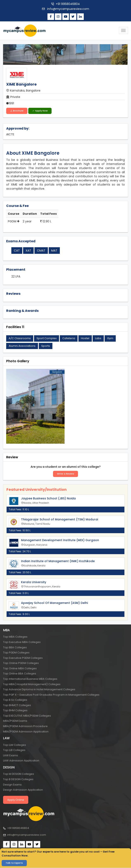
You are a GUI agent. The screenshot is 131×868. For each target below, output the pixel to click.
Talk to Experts (14, 863)
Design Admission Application (23, 790)
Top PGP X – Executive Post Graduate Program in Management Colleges (51, 695)
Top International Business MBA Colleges (30, 679)
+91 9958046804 (68, 4)
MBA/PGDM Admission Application (26, 731)
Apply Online (16, 800)
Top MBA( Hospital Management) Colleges (32, 684)
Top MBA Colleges (15, 637)
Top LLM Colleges (15, 745)
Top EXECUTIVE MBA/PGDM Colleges (27, 716)
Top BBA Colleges (15, 647)
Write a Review (65, 474)
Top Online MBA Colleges (20, 668)
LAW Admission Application (21, 761)
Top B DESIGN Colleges (18, 779)
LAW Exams (11, 755)
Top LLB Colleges (14, 750)
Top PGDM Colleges (16, 653)
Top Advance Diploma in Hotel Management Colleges (39, 689)
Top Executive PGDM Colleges (23, 658)
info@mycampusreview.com (68, 9)
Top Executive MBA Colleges (22, 642)
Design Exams (12, 784)
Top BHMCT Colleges (17, 705)
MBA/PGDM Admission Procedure (25, 726)
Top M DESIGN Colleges (19, 774)
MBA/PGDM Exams (15, 721)
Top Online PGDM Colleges (21, 663)
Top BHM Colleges (15, 710)
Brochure (17, 111)
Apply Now (40, 111)
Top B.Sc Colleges (15, 700)
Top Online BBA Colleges (20, 674)
